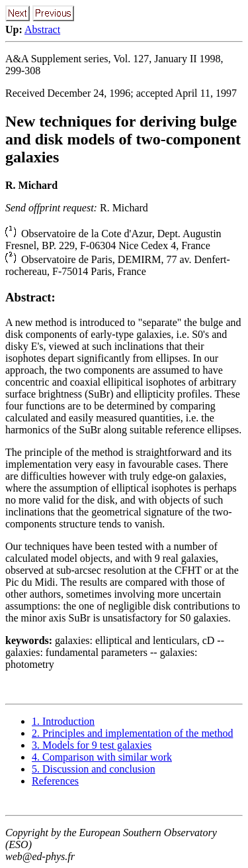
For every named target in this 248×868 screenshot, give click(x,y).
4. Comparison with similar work (102, 757)
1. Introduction (63, 721)
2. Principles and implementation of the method (132, 733)
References (55, 781)
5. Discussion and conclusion (94, 769)
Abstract (42, 29)
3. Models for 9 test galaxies (92, 745)
